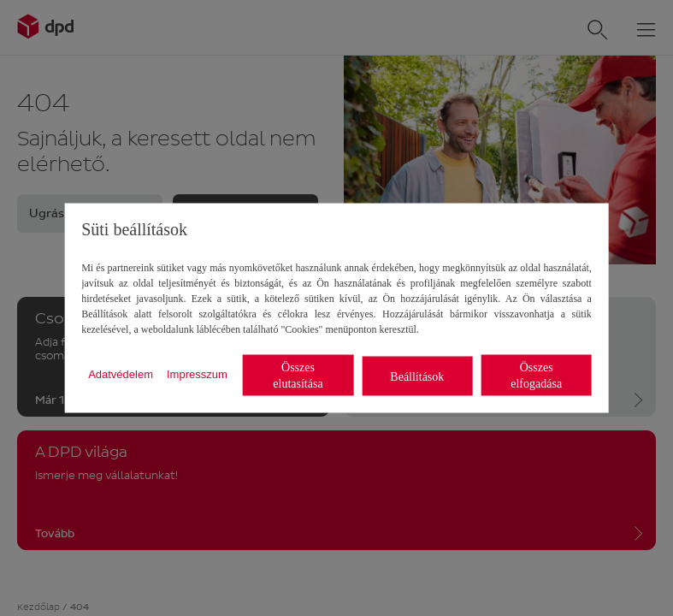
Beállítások (417, 376)
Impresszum (197, 373)
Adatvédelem (121, 373)
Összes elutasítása (298, 376)
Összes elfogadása (536, 376)
